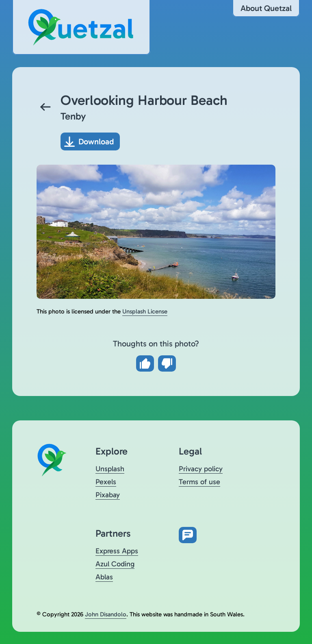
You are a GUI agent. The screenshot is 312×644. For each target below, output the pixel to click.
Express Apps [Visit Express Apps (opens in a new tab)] (117, 551)
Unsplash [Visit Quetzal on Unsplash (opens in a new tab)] (110, 469)
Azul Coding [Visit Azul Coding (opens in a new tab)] (115, 564)
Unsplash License (145, 311)
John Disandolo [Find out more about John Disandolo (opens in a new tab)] (106, 614)
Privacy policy (201, 469)
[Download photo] (90, 141)
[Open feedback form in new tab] (188, 535)
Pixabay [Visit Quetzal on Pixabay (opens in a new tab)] (108, 495)
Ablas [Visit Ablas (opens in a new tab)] (104, 577)
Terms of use (199, 482)
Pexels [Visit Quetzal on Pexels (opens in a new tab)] (106, 482)
